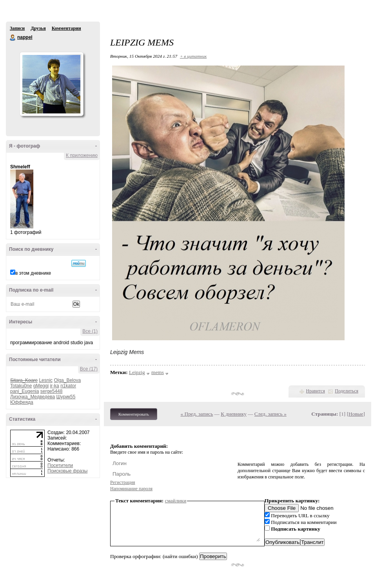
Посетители (60, 465)
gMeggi (41, 386)
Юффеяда (22, 402)
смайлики (176, 501)
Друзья (38, 28)
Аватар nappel (51, 84)
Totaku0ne (21, 386)
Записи (17, 28)
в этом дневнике (33, 273)
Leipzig (137, 372)
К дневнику (234, 414)
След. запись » (270, 414)
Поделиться (347, 391)
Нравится (316, 391)
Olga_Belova (67, 380)
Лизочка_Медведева (33, 397)
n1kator (68, 386)
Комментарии (66, 28)
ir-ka (54, 386)
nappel (13, 38)
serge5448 (52, 391)
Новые (356, 414)
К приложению (82, 155)
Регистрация (123, 482)
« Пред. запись (197, 414)
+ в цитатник (193, 56)
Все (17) (89, 369)
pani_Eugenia (24, 391)
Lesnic (46, 380)
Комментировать (134, 414)
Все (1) (90, 331)
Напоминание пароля (131, 489)
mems (158, 372)
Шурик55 (66, 397)
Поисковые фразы (67, 471)
